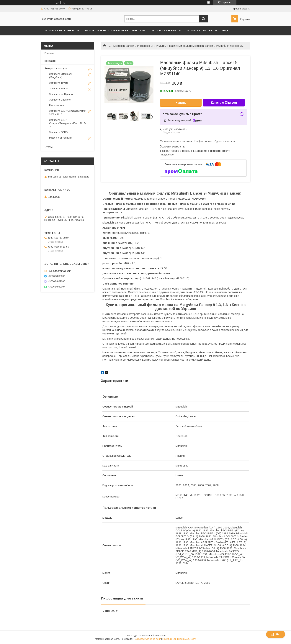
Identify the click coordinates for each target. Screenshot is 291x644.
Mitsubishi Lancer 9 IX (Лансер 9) (133, 46)
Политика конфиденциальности (179, 639)
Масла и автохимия (61, 138)
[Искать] (204, 19)
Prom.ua (162, 636)
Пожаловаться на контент (147, 639)
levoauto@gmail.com (60, 271)
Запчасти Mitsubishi (59, 31)
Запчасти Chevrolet (60, 100)
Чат (276, 634)
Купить (181, 103)
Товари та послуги (56, 68)
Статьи (49, 147)
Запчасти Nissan (164, 31)
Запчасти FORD (58, 132)
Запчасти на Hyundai (61, 94)
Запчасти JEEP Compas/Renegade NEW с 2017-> (68, 123)
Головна (49, 53)
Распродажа (57, 105)
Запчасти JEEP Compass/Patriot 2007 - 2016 (115, 31)
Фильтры (161, 46)
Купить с (224, 103)
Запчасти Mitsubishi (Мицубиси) (60, 76)
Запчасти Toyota (199, 31)
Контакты (50, 61)
